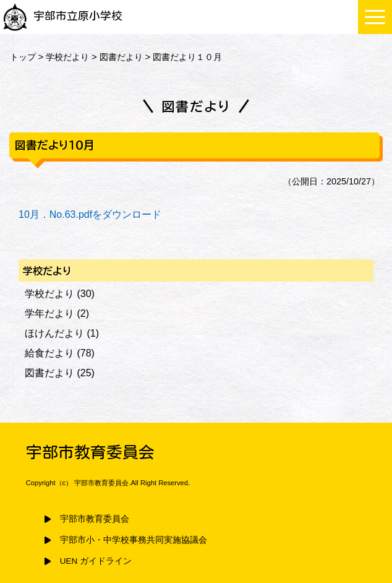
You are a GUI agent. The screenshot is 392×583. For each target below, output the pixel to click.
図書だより (121, 57)
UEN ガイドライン (96, 561)
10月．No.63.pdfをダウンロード (90, 214)
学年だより (49, 313)
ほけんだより (54, 333)
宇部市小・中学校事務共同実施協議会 (134, 540)
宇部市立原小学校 (63, 16)
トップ (23, 57)
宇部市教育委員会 (95, 519)
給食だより (49, 353)
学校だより (67, 57)
